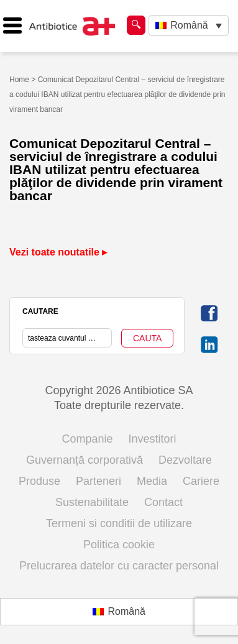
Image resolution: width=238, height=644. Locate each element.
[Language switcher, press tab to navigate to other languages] (189, 26)
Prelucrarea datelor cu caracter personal (119, 566)
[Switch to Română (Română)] (119, 612)
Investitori (153, 439)
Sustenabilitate (92, 502)
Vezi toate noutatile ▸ (58, 252)
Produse (39, 481)
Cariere (201, 481)
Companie (87, 439)
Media (152, 481)
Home (19, 80)
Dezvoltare (185, 460)
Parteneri (98, 481)
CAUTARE (40, 311)
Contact (163, 502)
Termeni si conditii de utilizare (119, 523)
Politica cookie (119, 545)
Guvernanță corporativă (85, 460)
